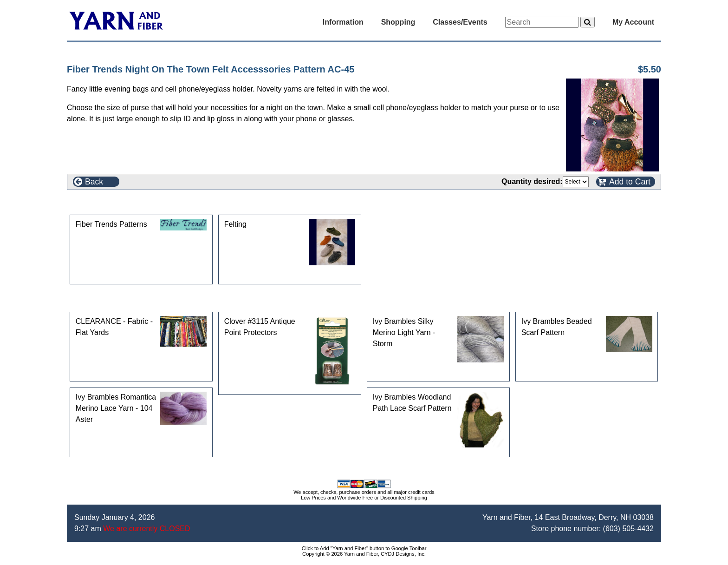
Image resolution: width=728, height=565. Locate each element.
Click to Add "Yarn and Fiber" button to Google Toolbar (364, 548)
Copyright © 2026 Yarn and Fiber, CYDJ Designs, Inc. (364, 554)
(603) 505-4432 (628, 529)
